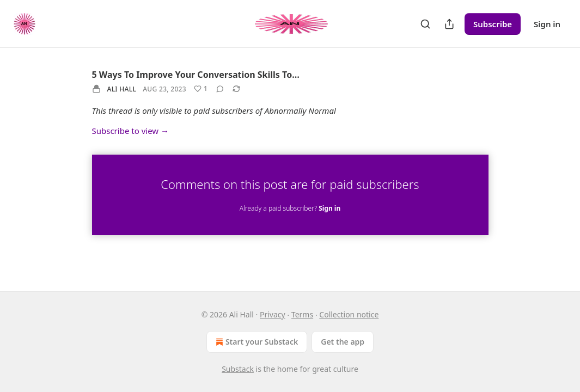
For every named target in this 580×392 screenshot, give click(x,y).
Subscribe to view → (131, 131)
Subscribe (493, 24)
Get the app (343, 342)
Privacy (273, 314)
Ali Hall (122, 89)
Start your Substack (256, 342)
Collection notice (349, 314)
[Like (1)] (201, 89)
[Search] (425, 24)
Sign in (547, 24)
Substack (238, 369)
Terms (302, 314)
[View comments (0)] (220, 89)
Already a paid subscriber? (290, 208)
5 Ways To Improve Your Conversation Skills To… (196, 75)
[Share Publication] (449, 24)
